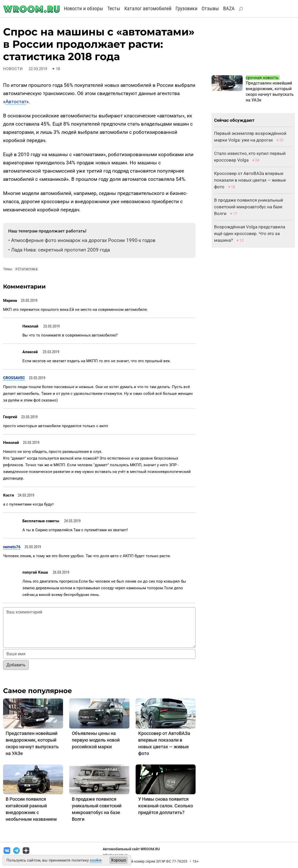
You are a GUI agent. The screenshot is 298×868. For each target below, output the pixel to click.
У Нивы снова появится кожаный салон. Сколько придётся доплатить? (166, 806)
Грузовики (186, 8)
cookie (96, 860)
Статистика (26, 269)
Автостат (16, 102)
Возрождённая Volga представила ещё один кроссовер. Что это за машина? (250, 234)
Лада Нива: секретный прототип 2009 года (60, 250)
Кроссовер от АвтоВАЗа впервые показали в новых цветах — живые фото (250, 180)
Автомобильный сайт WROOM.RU (131, 849)
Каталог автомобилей (148, 8)
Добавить (16, 665)
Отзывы (210, 8)
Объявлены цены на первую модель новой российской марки (96, 740)
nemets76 (12, 547)
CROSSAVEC (14, 378)
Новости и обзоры (84, 8)
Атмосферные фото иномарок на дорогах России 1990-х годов (83, 240)
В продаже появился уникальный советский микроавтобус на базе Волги (249, 207)
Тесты (114, 8)
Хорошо (119, 860)
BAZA (229, 8)
